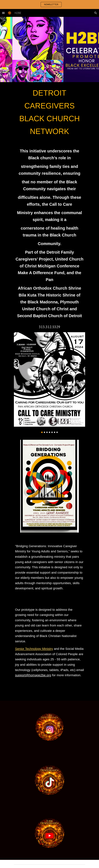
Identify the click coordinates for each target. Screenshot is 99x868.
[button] (3, 13)
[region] (49, 4)
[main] (49, 112)
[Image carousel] (49, 383)
